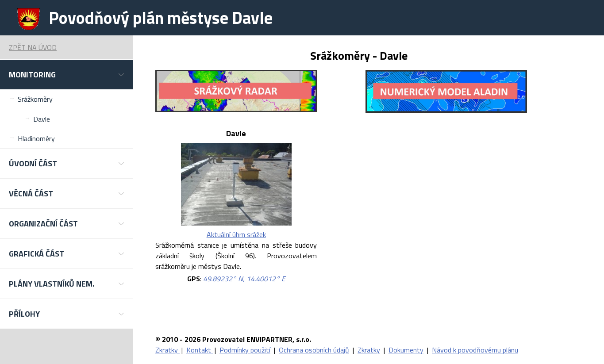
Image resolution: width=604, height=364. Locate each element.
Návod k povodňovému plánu (475, 350)
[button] (66, 75)
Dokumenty (406, 350)
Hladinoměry (36, 138)
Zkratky (167, 350)
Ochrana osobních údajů (314, 350)
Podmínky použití (245, 350)
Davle (42, 119)
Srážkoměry (35, 99)
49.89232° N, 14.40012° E (244, 279)
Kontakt (200, 350)
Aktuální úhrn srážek (236, 234)
